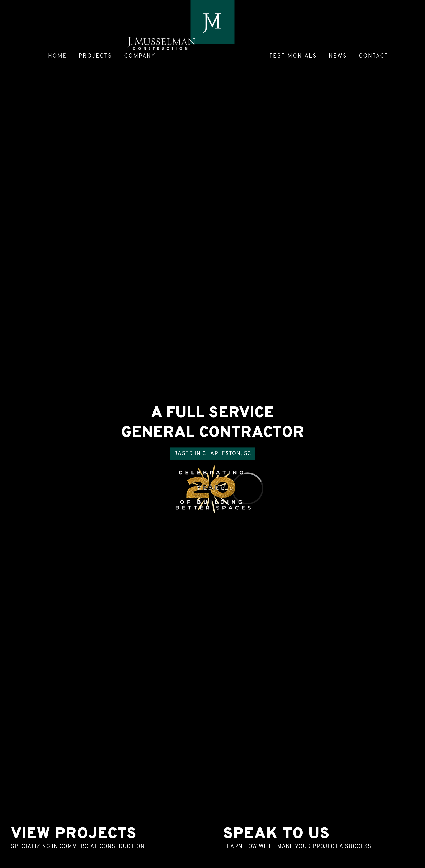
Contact (374, 56)
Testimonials (293, 56)
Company (140, 56)
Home (58, 56)
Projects (95, 56)
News (338, 56)
